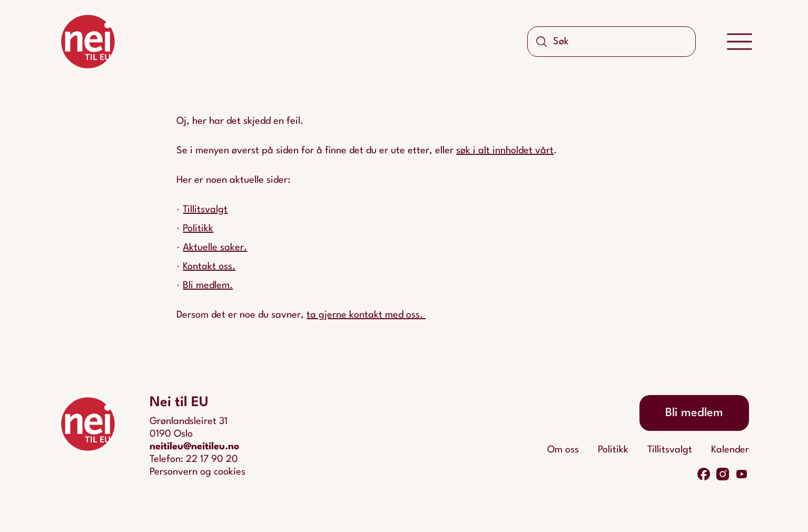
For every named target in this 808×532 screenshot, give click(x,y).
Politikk (198, 229)
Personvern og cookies (198, 472)
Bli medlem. (208, 285)
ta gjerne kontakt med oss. (366, 315)
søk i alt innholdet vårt (505, 151)
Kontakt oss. (209, 267)
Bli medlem (694, 413)
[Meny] (740, 42)
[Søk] (541, 42)
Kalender (730, 450)
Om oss (563, 450)
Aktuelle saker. (215, 248)
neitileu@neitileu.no (194, 447)
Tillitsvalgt (205, 210)
